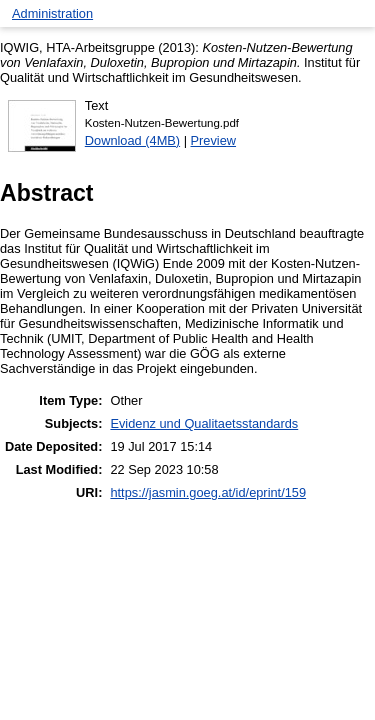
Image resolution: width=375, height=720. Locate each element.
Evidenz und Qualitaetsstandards (204, 423)
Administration (52, 13)
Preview (214, 140)
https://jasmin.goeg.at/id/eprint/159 (208, 492)
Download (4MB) (132, 140)
